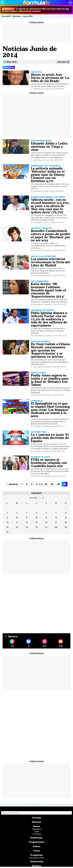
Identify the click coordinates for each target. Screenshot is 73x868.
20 (46, 522)
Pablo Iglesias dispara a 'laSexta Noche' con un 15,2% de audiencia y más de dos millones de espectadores (49, 319)
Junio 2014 (28, 16)
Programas (36, 855)
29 (66, 527)
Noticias (17, 16)
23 (52, 484)
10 (17, 518)
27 (46, 527)
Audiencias (36, 838)
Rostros (37, 866)
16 (7, 522)
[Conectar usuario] (71, 3)
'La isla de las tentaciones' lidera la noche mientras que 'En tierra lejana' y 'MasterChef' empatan (35, 10)
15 (66, 518)
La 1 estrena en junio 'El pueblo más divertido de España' (50, 438)
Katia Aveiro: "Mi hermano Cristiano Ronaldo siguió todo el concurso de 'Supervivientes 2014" (48, 290)
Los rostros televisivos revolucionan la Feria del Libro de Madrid (50, 262)
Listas (37, 832)
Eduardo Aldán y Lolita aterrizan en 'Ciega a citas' (49, 147)
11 (27, 518)
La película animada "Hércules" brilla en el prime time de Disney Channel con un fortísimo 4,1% (48, 175)
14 (56, 518)
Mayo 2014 (12, 62)
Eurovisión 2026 (36, 858)
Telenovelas (37, 861)
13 (46, 518)
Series (37, 826)
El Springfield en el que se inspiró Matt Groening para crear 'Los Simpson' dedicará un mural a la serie (50, 410)
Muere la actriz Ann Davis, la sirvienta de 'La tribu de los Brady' (50, 78)
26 (36, 527)
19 (36, 522)
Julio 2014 (62, 62)
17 (17, 522)
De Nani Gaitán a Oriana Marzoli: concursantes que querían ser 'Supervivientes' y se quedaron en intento (50, 350)
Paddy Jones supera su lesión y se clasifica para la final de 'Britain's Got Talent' (50, 380)
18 (27, 522)
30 (7, 532)
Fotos (37, 851)
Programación (36, 842)
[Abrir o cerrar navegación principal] (2, 3)
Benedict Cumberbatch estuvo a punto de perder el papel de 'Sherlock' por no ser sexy (51, 235)
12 (36, 518)
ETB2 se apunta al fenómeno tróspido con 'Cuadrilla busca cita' (49, 463)
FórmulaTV (6, 16)
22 (46, 484)
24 (58, 484)
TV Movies (37, 834)
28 (56, 527)
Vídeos (37, 846)
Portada (37, 818)
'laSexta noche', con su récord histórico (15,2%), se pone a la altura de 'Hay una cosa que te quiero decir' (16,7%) (50, 206)
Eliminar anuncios (37, 22)
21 (56, 522)
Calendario (36, 829)
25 (27, 527)
